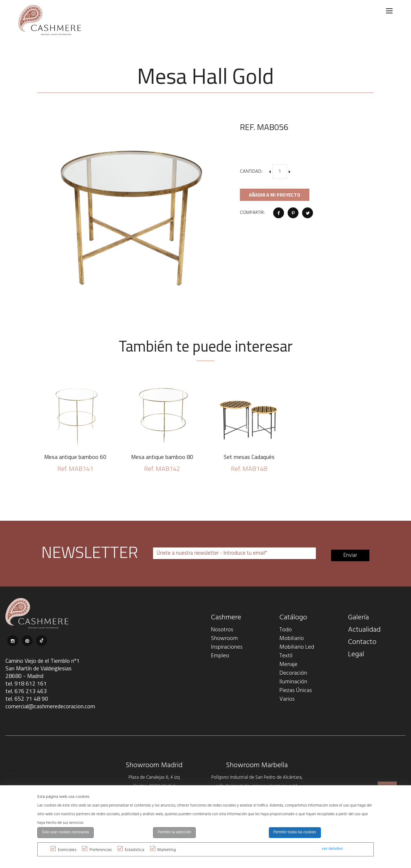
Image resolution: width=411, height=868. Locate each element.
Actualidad (365, 630)
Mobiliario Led (297, 647)
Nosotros (222, 630)
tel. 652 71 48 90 (27, 699)
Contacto (362, 642)
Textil (286, 656)
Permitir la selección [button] (174, 832)
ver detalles (332, 849)
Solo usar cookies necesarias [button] (65, 832)
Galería (359, 618)
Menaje (288, 665)
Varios (287, 699)
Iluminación (293, 682)
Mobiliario (291, 639)
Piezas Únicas (296, 691)
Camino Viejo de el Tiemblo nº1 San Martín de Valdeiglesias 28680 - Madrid (43, 668)
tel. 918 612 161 (26, 683)
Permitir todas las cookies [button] (295, 832)
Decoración (293, 673)
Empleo (220, 656)
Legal (356, 654)
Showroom (224, 639)
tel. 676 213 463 (26, 691)
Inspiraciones (227, 647)
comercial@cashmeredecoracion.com (50, 706)
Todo (285, 630)
